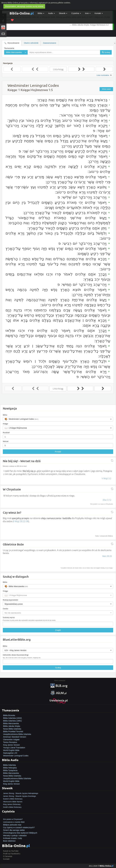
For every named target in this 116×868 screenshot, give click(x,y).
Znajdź (58, 630)
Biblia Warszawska (11, 723)
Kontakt (6, 859)
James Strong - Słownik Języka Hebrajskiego (21, 793)
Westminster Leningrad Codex (16, 756)
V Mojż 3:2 (107, 478)
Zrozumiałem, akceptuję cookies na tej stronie (24, 6)
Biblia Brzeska (9, 715)
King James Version (11, 745)
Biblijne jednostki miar (12, 825)
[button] (58, 419)
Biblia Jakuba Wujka (12, 726)
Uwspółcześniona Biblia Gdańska (17, 734)
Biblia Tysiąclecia (10, 770)
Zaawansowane (50, 43)
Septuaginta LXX (10, 753)
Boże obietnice (9, 841)
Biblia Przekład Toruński (13, 731)
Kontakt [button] (99, 13)
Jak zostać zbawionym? (13, 816)
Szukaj (58, 668)
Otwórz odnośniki (31, 43)
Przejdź (58, 452)
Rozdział (6, 432)
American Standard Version (15, 737)
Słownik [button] (63, 13)
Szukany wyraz (9, 617)
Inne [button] (88, 13)
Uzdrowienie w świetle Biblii (14, 822)
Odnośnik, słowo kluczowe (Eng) (16, 655)
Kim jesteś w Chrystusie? (13, 819)
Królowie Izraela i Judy (13, 838)
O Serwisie (8, 856)
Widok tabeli (106, 89)
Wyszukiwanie (12, 43)
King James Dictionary (12, 804)
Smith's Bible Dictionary (12, 807)
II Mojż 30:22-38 (21, 521)
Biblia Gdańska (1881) (12, 721)
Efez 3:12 (107, 500)
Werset (6, 441)
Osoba (5, 609)
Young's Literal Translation (14, 748)
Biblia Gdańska (9, 765)
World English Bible (11, 750)
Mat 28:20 (107, 556)
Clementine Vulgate (11, 740)
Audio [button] (52, 13)
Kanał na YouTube (11, 851)
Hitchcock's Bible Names (13, 802)
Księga (5, 424)
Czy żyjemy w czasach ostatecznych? (19, 827)
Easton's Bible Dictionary (13, 799)
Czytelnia (76, 13)
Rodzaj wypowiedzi (10, 600)
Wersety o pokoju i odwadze (15, 836)
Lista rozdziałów (104, 75)
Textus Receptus (10, 742)
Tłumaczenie (9, 48)
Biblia (41, 13)
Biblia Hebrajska (10, 768)
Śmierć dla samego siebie (14, 830)
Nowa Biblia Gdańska (12, 729)
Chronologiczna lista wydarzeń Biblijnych (20, 833)
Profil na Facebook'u (12, 854)
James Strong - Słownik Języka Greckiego (19, 796)
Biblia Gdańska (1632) (12, 718)
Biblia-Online (22, 13)
